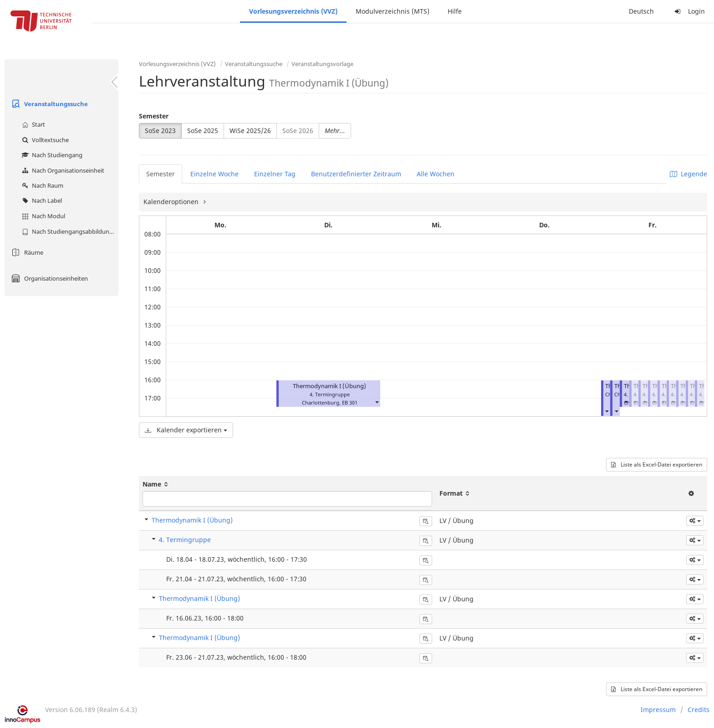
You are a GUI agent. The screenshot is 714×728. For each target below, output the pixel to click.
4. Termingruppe (185, 540)
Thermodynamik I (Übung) (329, 386)
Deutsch (641, 11)
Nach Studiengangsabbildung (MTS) (69, 231)
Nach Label (41, 200)
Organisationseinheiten (48, 278)
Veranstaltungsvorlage (322, 64)
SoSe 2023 (160, 131)
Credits (699, 710)
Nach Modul (42, 216)
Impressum (658, 710)
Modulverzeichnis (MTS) (393, 11)
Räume (26, 252)
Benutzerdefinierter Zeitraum (356, 174)
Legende (688, 174)
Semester (154, 116)
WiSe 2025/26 (250, 131)
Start (32, 124)
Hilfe (455, 11)
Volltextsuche (44, 140)
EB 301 (350, 402)
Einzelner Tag (275, 174)
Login (688, 11)
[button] (377, 402)
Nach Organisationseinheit (62, 170)
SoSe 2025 (203, 131)
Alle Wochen (436, 174)
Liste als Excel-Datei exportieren (657, 464)
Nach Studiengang (51, 155)
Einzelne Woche (214, 174)
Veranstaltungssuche (48, 104)
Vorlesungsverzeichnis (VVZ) (293, 11)
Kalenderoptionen (172, 202)
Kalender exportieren (186, 430)
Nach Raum (41, 185)
